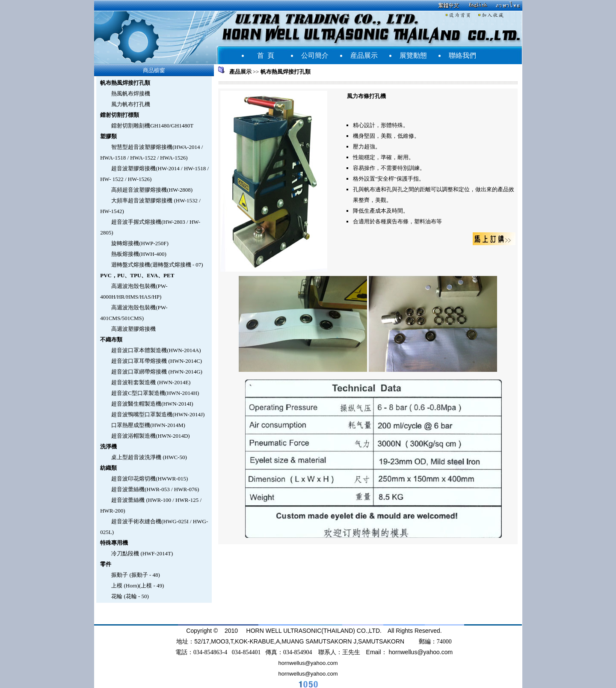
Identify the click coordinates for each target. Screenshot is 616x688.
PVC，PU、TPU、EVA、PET (137, 275)
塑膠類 (108, 136)
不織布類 (111, 340)
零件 (106, 564)
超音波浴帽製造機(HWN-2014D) (150, 436)
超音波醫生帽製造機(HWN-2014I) (152, 404)
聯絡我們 (462, 55)
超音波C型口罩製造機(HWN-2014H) (155, 393)
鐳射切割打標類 (120, 115)
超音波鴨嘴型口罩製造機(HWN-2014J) (158, 414)
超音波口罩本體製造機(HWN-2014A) (156, 350)
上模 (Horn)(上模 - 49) (138, 586)
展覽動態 (413, 55)
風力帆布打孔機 (131, 104)
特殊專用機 (114, 543)
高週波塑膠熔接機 (133, 329)
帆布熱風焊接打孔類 (125, 83)
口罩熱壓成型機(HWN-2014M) (148, 425)
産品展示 (364, 55)
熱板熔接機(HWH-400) (139, 254)
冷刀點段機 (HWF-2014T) (142, 553)
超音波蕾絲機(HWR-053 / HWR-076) (155, 489)
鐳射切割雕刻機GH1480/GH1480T (152, 126)
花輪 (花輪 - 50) (130, 596)
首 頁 (266, 55)
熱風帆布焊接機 (131, 93)
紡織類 (108, 468)
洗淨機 (108, 446)
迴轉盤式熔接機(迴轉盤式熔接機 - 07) (157, 265)
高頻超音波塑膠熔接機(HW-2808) (152, 190)
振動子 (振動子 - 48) (136, 575)
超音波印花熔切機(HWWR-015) (150, 479)
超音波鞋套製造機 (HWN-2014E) (151, 382)
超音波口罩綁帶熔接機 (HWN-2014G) (157, 372)
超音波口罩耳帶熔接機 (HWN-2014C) (157, 361)
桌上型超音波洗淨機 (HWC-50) (149, 457)
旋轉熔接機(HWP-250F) (140, 243)
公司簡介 (315, 55)
